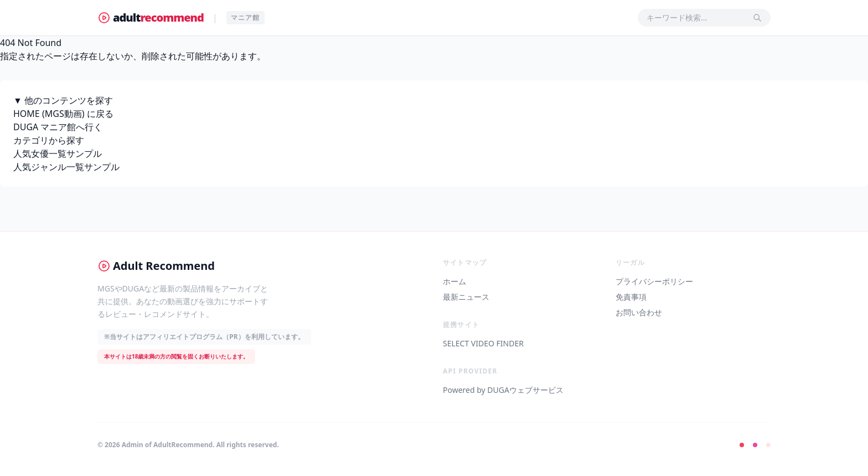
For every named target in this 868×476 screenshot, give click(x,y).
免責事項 (631, 297)
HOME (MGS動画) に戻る (63, 114)
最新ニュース (466, 297)
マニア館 (246, 17)
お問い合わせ (639, 312)
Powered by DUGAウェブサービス (503, 390)
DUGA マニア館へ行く (58, 127)
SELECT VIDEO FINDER (483, 343)
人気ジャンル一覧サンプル (66, 167)
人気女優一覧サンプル (58, 153)
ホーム (454, 281)
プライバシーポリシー (654, 281)
